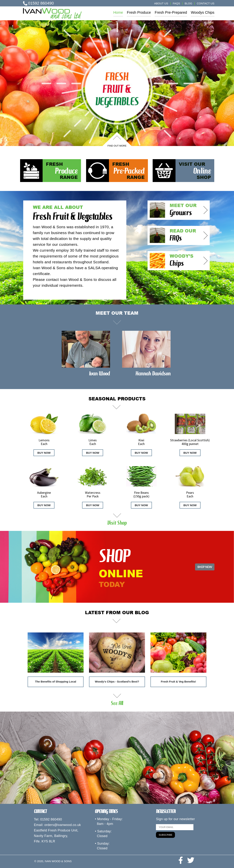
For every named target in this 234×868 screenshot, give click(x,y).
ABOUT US (161, 3)
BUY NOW (44, 453)
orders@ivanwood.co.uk (63, 825)
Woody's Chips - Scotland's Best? (117, 682)
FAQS (176, 3)
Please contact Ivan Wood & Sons (63, 279)
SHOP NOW (205, 567)
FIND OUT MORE (117, 146)
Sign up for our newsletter (175, 819)
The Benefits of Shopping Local (55, 682)
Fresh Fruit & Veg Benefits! (179, 682)
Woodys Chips (203, 12)
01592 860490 (38, 3)
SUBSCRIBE (166, 835)
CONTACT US (205, 3)
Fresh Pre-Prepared (171, 12)
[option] (117, 83)
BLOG (188, 3)
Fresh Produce (139, 12)
